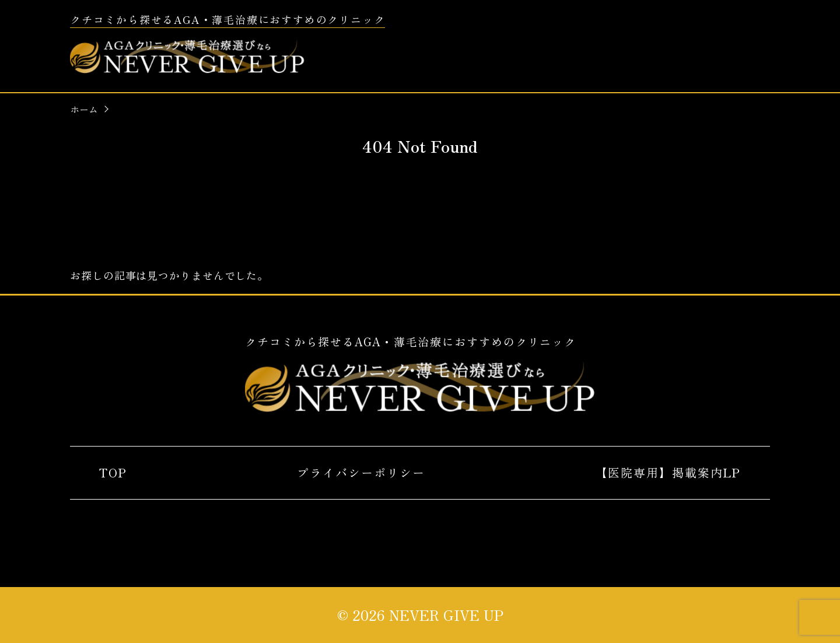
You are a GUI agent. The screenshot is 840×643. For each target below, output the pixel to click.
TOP (113, 472)
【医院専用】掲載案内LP (668, 472)
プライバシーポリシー (361, 472)
